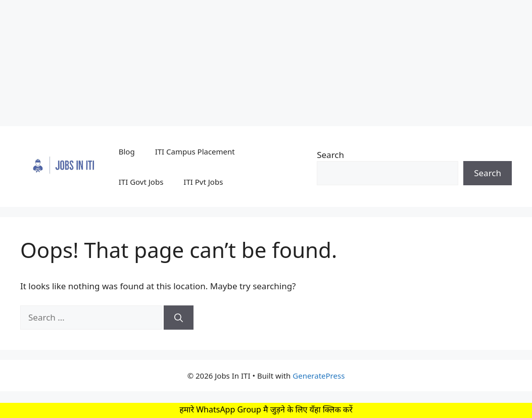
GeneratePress (319, 376)
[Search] (179, 318)
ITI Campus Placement (195, 151)
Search (330, 155)
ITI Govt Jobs (141, 182)
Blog (127, 151)
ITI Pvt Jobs (203, 182)
